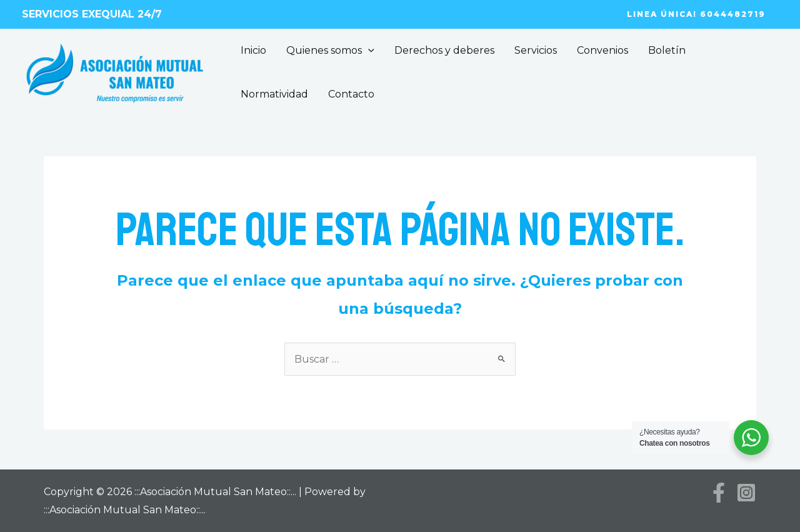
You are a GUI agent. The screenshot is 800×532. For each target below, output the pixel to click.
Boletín (667, 50)
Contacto (351, 94)
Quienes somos (330, 51)
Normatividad (274, 94)
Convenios (602, 50)
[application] (368, 51)
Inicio (253, 50)
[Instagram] (746, 493)
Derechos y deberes (444, 50)
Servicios (536, 50)
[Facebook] (719, 493)
